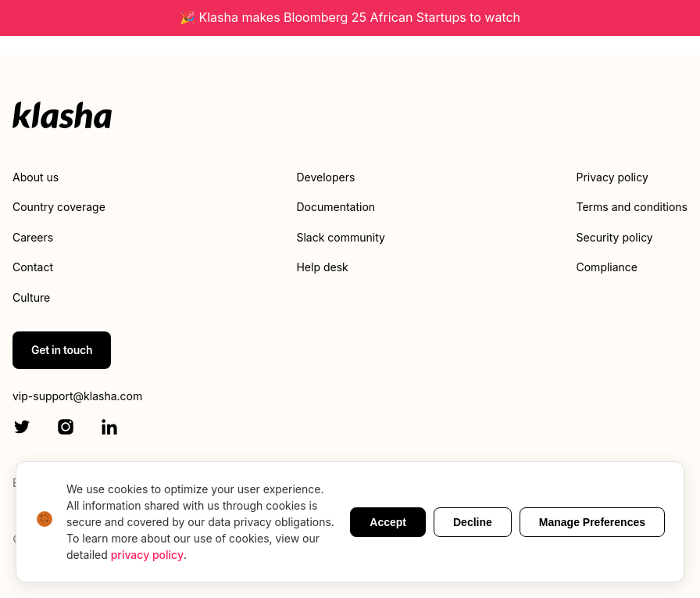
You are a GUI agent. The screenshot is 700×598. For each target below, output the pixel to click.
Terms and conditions (632, 207)
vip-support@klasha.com (77, 396)
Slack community (340, 237)
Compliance (607, 267)
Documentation (336, 207)
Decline (473, 522)
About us (36, 177)
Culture (31, 297)
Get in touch (62, 350)
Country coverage (59, 207)
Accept (388, 522)
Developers (325, 177)
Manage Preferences (592, 522)
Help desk (322, 267)
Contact (33, 267)
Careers (33, 237)
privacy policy (147, 555)
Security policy (615, 237)
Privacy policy (612, 177)
